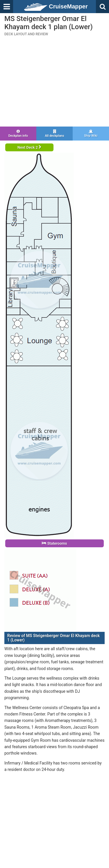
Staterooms (54, 543)
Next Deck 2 (29, 147)
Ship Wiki (91, 134)
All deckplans (54, 134)
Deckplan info (18, 134)
